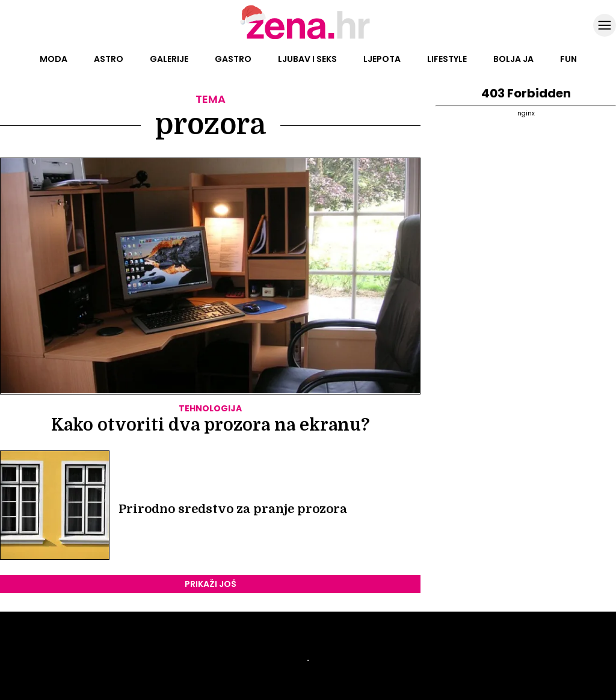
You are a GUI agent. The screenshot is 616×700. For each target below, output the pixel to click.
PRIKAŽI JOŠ (211, 584)
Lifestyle (447, 59)
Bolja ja (513, 59)
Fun (568, 59)
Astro (109, 59)
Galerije (169, 59)
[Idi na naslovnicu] (308, 38)
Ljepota (382, 59)
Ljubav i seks (307, 59)
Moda (54, 59)
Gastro (233, 59)
